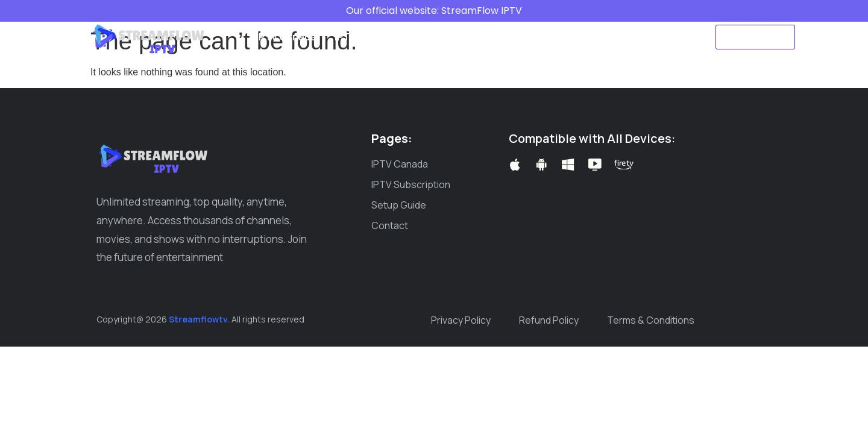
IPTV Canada (286, 37)
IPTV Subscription (376, 37)
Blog (522, 37)
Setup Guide (464, 37)
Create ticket (581, 37)
